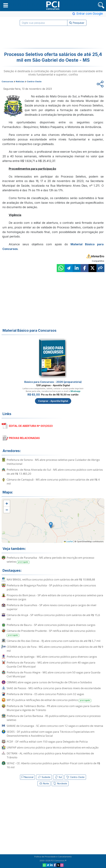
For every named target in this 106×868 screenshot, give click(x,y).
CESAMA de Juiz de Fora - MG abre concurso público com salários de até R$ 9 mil (55, 649)
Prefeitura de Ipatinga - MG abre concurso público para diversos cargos (52, 657)
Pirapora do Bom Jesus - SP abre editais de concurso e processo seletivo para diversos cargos (55, 597)
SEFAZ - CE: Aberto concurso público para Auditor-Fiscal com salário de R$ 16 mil (53, 765)
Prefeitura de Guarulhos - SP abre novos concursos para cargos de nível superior (51, 607)
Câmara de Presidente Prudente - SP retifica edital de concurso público (51, 633)
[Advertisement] (53, 37)
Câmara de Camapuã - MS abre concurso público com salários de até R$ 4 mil (53, 481)
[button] (6, 5)
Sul (58, 777)
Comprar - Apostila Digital (53, 401)
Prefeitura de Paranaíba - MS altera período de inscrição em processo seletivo (50, 560)
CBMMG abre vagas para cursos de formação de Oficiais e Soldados (49, 682)
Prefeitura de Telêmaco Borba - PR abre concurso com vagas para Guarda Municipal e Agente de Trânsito (53, 708)
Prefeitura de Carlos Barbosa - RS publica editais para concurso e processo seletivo (54, 718)
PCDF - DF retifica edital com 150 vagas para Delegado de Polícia (47, 742)
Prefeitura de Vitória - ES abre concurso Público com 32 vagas (45, 694)
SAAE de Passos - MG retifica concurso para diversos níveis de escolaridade (54, 688)
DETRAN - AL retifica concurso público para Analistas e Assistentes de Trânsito (50, 755)
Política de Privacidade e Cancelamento (53, 857)
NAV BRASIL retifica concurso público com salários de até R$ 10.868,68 (51, 579)
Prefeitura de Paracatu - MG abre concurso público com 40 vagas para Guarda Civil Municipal (51, 664)
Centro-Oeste (75, 777)
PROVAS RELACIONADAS (24, 438)
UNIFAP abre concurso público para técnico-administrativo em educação (53, 747)
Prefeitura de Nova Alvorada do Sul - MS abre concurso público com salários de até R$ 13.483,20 (55, 472)
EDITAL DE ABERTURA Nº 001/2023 (31, 426)
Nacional (27, 777)
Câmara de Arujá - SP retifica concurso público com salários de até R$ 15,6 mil (53, 617)
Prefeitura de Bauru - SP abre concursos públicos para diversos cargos (51, 625)
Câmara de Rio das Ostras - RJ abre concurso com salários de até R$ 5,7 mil (54, 641)
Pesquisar (77, 23)
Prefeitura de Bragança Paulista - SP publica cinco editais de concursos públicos (51, 587)
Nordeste (60, 784)
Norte (44, 784)
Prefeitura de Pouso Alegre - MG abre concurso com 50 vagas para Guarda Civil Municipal (54, 674)
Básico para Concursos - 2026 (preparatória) (53, 382)
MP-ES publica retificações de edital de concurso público (49, 700)
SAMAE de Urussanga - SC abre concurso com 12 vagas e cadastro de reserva (55, 726)
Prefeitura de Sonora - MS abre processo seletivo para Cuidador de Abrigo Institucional (53, 462)
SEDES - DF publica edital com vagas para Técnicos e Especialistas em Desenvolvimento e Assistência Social (51, 734)
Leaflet (68, 542)
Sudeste (44, 777)
